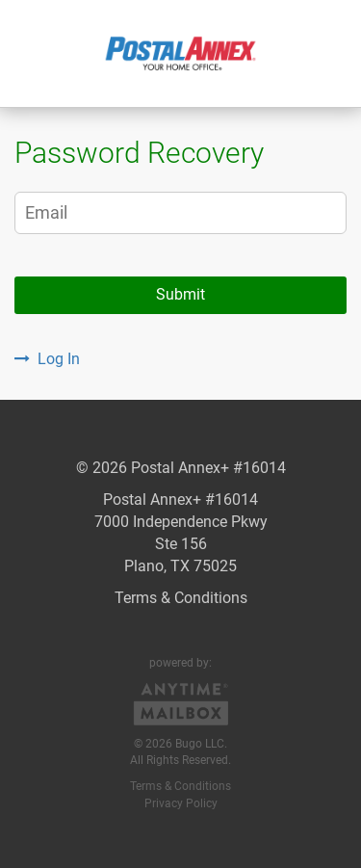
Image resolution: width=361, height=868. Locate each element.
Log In (47, 359)
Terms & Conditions (181, 598)
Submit (180, 294)
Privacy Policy (181, 803)
